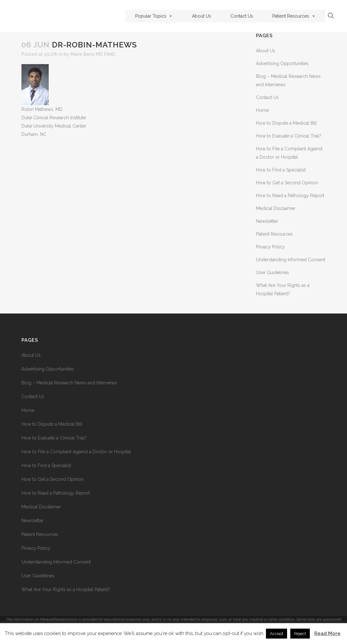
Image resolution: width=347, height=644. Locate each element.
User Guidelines (273, 272)
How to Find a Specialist (281, 170)
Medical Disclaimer (276, 208)
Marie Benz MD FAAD (93, 54)
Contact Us (240, 16)
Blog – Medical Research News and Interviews (69, 383)
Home (262, 110)
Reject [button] (300, 634)
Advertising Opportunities (282, 63)
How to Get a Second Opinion (287, 183)
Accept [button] (277, 634)
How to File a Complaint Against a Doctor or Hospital (76, 452)
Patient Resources (292, 16)
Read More (327, 633)
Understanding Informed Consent (291, 260)
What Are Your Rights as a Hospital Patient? (66, 590)
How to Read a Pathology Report (290, 196)
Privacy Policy (270, 247)
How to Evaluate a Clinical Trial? (289, 136)
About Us (200, 16)
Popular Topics (152, 16)
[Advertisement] (132, 205)
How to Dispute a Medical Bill (286, 123)
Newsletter (267, 221)
